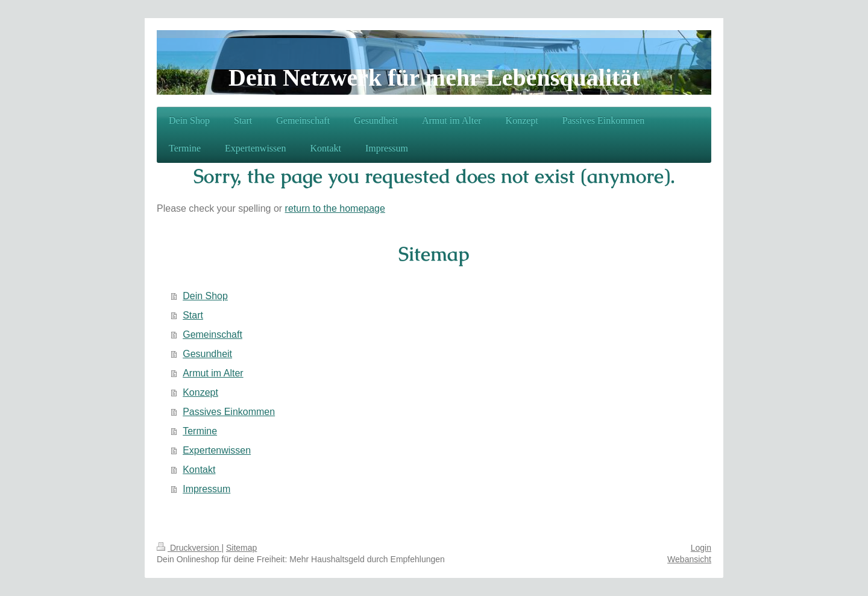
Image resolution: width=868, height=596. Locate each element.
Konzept (200, 392)
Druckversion (189, 548)
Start (193, 315)
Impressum (206, 489)
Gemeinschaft (212, 334)
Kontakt (199, 470)
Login (701, 548)
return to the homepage (335, 208)
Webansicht (689, 559)
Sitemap (241, 548)
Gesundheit (207, 354)
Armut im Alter (213, 373)
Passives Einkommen (229, 412)
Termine (200, 431)
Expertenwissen (217, 450)
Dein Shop (205, 296)
